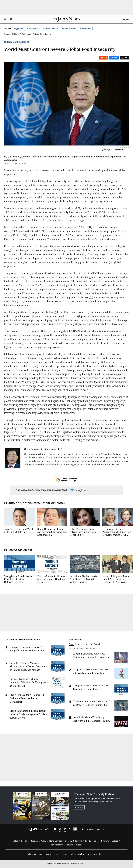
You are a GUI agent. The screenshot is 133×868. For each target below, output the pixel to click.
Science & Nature (101, 841)
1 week (79, 644)
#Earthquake (86, 29)
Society (24, 841)
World (44, 841)
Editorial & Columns (74, 841)
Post (105, 58)
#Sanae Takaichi (51, 29)
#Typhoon (19, 29)
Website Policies (77, 854)
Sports (88, 841)
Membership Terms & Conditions (53, 854)
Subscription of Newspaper (93, 829)
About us (32, 854)
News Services (56, 841)
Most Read (74, 640)
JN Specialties (56, 845)
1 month (88, 644)
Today (72, 644)
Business (34, 841)
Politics (15, 841)
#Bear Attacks (33, 29)
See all (97, 644)
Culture (115, 841)
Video (79, 845)
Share (115, 58)
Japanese (125, 20)
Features (69, 845)
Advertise (99, 854)
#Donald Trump (69, 29)
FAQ (89, 854)
